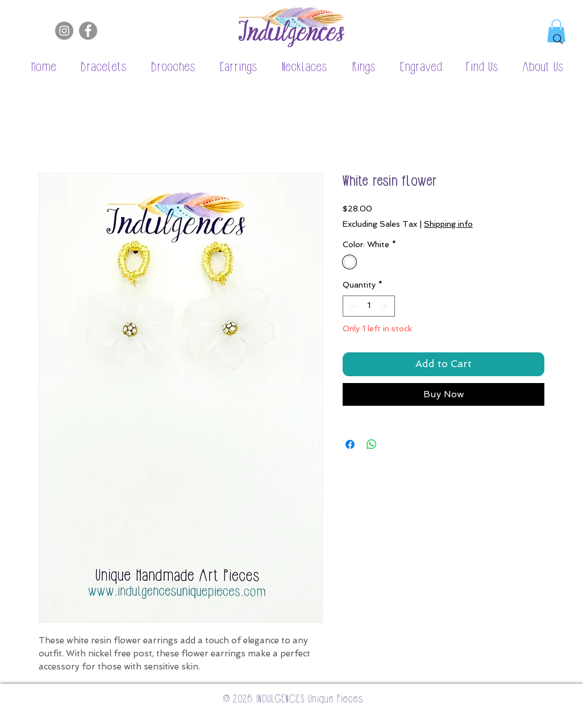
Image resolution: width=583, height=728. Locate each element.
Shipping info (448, 224)
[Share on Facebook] (350, 444)
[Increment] (386, 306)
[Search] (558, 39)
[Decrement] (351, 306)
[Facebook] (88, 31)
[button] (98, 68)
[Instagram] (64, 31)
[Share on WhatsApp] (372, 444)
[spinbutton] (369, 306)
